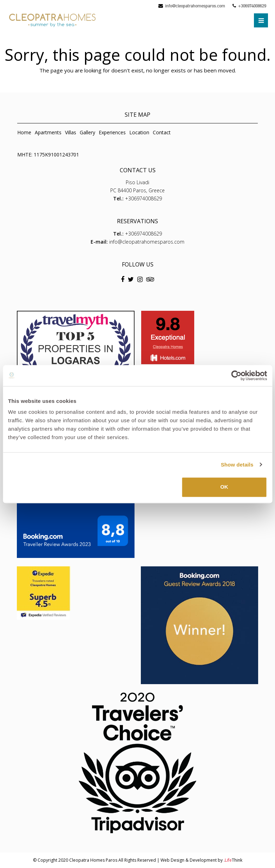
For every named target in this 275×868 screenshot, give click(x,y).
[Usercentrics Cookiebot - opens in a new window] (236, 375)
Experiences (112, 132)
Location (139, 132)
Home (24, 132)
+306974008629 (252, 6)
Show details (237, 465)
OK (224, 487)
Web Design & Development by (201, 860)
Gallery (87, 132)
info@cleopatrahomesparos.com (195, 6)
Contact (162, 132)
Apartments (48, 132)
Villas (71, 132)
